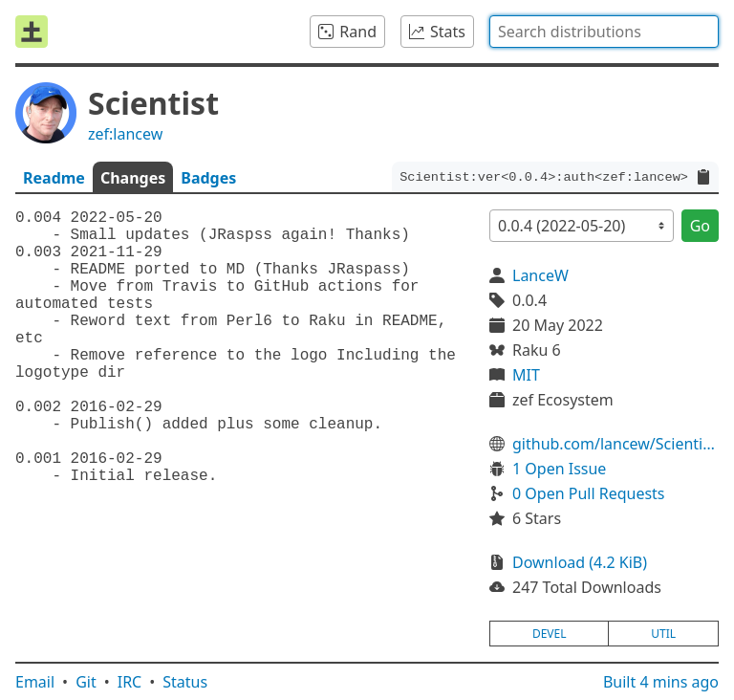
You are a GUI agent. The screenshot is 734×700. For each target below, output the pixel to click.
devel (550, 634)
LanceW (540, 275)
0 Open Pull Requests (589, 493)
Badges (208, 178)
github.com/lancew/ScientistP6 (615, 444)
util (663, 634)
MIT (526, 375)
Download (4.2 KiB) (580, 562)
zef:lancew (125, 134)
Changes (133, 178)
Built (661, 682)
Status (185, 682)
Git (86, 682)
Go (700, 226)
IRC (130, 682)
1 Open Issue (559, 469)
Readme (54, 178)
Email (35, 682)
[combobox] (604, 32)
